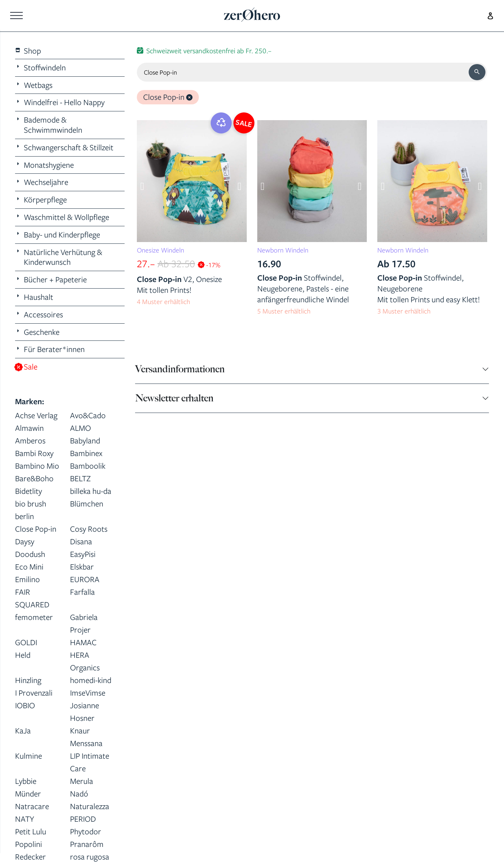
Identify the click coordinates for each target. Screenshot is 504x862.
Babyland (85, 440)
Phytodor (86, 831)
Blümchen (87, 504)
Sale (27, 367)
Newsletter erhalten (174, 398)
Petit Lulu (31, 831)
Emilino (27, 579)
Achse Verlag (36, 415)
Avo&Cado (88, 415)
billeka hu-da (91, 491)
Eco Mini (29, 567)
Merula (82, 781)
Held (23, 655)
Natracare (32, 806)
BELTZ (80, 478)
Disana (81, 541)
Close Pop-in (36, 529)
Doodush (30, 554)
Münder (28, 794)
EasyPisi (83, 554)
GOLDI (26, 642)
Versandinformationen (180, 369)
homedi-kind (91, 680)
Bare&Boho (34, 478)
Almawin (29, 428)
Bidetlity (29, 491)
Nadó (79, 794)
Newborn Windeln (283, 250)
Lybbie (26, 781)
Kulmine (29, 756)
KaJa (23, 730)
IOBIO (25, 705)
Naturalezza (90, 806)
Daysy (25, 541)
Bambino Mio (37, 466)
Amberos (30, 440)
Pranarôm (87, 844)
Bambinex (86, 453)
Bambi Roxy (34, 453)
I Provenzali (34, 693)
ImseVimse (88, 693)
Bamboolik (88, 466)
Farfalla (82, 592)
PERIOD (83, 819)
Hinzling (28, 680)
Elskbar (82, 567)
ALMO (80, 428)
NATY (25, 819)
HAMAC (83, 642)
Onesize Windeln (160, 250)
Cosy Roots (89, 529)
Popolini (29, 844)
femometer (34, 617)
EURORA (85, 579)
